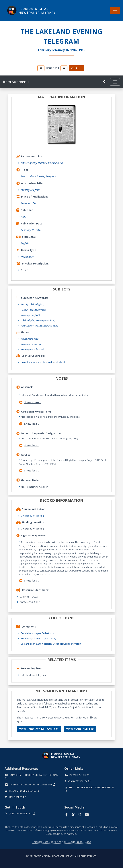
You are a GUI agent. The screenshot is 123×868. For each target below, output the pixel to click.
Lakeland (60, 362)
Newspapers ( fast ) (30, 315)
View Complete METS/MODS (39, 729)
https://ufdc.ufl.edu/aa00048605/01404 (42, 163)
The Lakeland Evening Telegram (38, 176)
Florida (42, 362)
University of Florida (32, 516)
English (25, 243)
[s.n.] (24, 217)
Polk (50, 362)
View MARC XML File (80, 729)
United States (28, 362)
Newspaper (27, 257)
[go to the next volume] (64, 68)
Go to (75, 68)
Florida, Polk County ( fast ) (34, 310)
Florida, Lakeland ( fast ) (33, 304)
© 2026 (61, 856)
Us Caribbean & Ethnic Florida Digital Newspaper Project (51, 644)
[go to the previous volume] (41, 68)
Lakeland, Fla (28, 203)
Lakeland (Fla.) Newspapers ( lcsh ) (38, 320)
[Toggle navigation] (115, 11)
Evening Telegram (31, 190)
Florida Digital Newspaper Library (38, 638)
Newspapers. (31, 339)
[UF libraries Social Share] (104, 81)
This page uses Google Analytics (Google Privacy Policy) (62, 842)
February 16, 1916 (31, 230)
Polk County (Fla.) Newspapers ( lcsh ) (39, 326)
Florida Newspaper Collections (37, 633)
